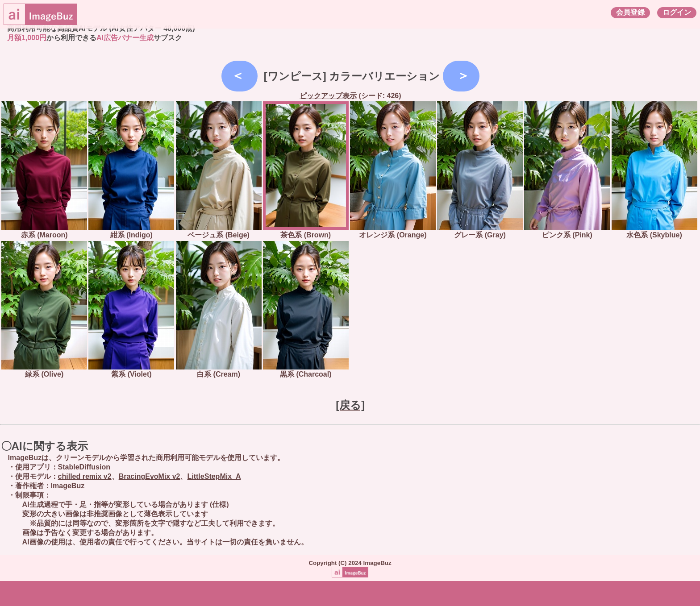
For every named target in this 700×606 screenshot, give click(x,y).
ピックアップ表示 (328, 96)
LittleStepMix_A (214, 476)
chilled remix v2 (85, 476)
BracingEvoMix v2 (150, 476)
